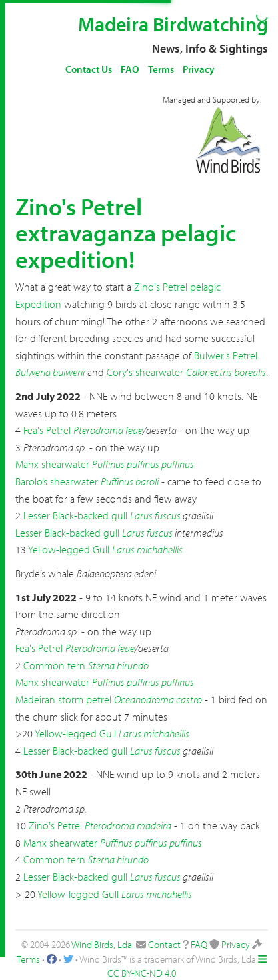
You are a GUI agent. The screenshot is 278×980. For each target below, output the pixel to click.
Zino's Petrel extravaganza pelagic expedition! (126, 232)
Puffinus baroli (130, 481)
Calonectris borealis (226, 372)
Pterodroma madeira (128, 825)
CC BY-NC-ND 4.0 (142, 973)
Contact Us (89, 69)
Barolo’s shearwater (57, 481)
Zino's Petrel (55, 825)
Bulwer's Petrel (226, 355)
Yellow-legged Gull (69, 549)
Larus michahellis (147, 549)
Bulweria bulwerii (50, 372)
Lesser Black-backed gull (75, 515)
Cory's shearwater (145, 372)
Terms (161, 69)
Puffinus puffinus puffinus (143, 464)
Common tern (54, 665)
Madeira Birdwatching (173, 24)
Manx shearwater (52, 464)
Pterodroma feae (108, 430)
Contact (164, 944)
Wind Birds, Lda (102, 944)
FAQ (130, 69)
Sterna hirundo (118, 665)
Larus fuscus (155, 515)
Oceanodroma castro (158, 699)
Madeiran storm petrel (63, 699)
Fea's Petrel (47, 430)
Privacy (199, 69)
